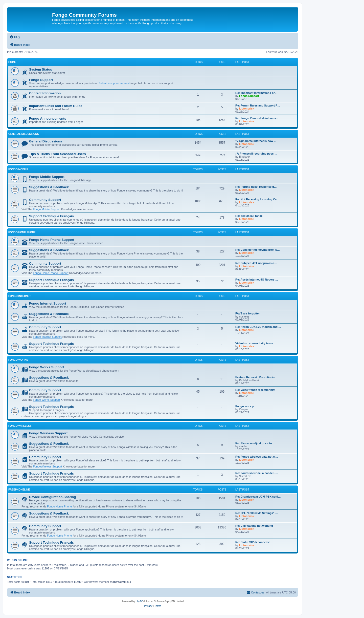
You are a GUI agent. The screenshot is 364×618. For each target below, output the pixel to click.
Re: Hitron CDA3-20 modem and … (258, 327)
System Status (41, 69)
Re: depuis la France (249, 216)
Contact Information (45, 93)
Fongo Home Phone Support (52, 240)
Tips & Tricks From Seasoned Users (58, 154)
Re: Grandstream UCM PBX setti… (258, 497)
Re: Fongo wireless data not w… (257, 457)
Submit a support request (114, 83)
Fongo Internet (20, 296)
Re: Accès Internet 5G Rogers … (257, 280)
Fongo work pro (246, 406)
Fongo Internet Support (48, 303)
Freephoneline (19, 490)
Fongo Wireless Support (48, 433)
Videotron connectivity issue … (256, 343)
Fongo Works (18, 360)
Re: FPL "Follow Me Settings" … (257, 513)
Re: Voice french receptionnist (255, 390)
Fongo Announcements (48, 119)
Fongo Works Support (47, 367)
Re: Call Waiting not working (254, 526)
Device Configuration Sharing (52, 497)
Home (12, 62)
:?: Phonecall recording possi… (256, 154)
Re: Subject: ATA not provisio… (256, 263)
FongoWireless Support (47, 466)
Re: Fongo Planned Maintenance (257, 118)
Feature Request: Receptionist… (257, 377)
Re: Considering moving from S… (258, 250)
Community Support (45, 200)
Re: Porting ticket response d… (256, 187)
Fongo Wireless (20, 426)
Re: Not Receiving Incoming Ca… (257, 199)
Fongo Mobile (18, 169)
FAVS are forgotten (248, 313)
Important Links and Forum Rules (56, 106)
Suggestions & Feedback (49, 187)
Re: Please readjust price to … (255, 443)
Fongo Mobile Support (47, 177)
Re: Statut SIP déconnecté (253, 542)
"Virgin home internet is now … (256, 141)
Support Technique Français (51, 216)
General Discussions (24, 134)
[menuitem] (15, 37)
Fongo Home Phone (22, 232)
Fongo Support (41, 80)
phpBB (140, 601)
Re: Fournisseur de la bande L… (257, 473)
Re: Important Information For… (256, 93)
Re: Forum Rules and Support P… (258, 105)
